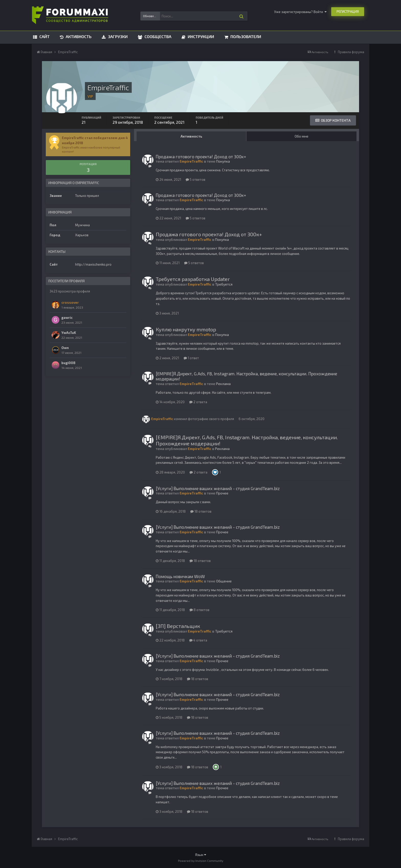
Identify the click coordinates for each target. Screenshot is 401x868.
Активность (78, 36)
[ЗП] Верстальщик (178, 626)
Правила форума (351, 52)
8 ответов (199, 610)
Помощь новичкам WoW (180, 576)
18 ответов (201, 511)
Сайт (44, 36)
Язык (201, 855)
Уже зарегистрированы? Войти (300, 12)
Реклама (223, 384)
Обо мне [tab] (302, 136)
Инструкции (200, 36)
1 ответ (191, 358)
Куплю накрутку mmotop (186, 329)
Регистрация (348, 12)
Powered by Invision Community (201, 861)
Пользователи (245, 36)
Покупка (223, 161)
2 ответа (198, 402)
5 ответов (196, 179)
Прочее (222, 493)
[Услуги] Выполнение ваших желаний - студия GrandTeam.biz (218, 488)
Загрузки (117, 36)
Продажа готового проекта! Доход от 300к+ (201, 156)
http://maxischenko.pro (93, 264)
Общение (224, 581)
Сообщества (157, 36)
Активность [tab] (191, 136)
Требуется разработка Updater (193, 279)
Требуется (224, 284)
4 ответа (198, 640)
